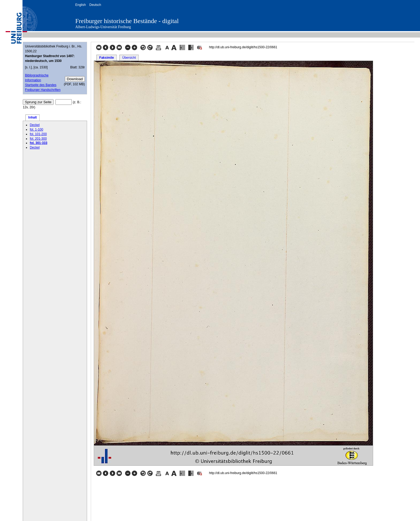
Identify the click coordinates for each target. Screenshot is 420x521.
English (80, 5)
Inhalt (33, 117)
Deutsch (95, 5)
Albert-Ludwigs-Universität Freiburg (103, 27)
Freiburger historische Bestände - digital (127, 21)
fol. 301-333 (38, 143)
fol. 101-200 (38, 134)
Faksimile (107, 58)
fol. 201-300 (38, 139)
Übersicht (129, 58)
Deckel (35, 125)
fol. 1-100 (36, 130)
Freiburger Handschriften (43, 90)
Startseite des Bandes (41, 85)
